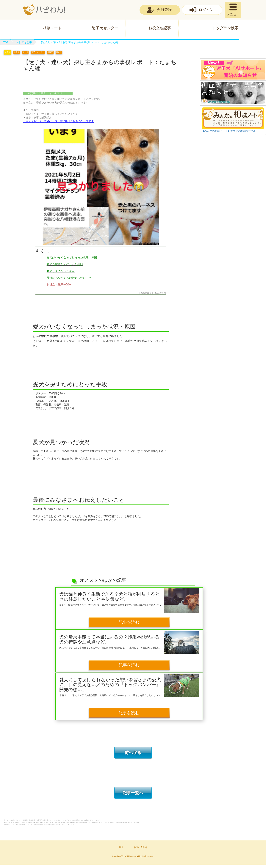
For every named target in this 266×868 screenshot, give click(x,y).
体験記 (54, 52)
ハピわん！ (44, 10)
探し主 (63, 52)
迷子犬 (7, 52)
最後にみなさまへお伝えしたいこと (69, 278)
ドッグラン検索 (225, 28)
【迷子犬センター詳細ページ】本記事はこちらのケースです (58, 121)
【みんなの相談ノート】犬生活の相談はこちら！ (230, 131)
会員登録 (164, 10)
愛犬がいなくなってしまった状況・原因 (72, 257)
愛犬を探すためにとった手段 (65, 264)
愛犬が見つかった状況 (61, 271)
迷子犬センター (105, 28)
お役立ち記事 (160, 28)
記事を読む (129, 623)
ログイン (206, 10)
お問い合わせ (140, 851)
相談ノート (52, 28)
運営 (121, 851)
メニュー (233, 14)
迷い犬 (27, 52)
